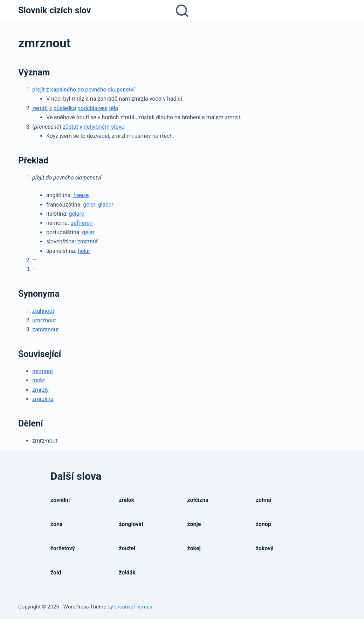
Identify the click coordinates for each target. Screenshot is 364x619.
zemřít (40, 108)
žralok (126, 500)
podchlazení (92, 108)
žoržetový (63, 548)
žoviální (60, 500)
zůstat (70, 127)
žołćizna (198, 500)
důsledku (65, 108)
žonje (194, 524)
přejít (39, 90)
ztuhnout (43, 311)
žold (56, 573)
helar (84, 251)
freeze (81, 195)
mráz (39, 380)
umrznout (44, 320)
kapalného (63, 90)
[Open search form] (182, 11)
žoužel (127, 548)
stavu (118, 127)
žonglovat (131, 524)
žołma (263, 500)
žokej (194, 548)
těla (114, 108)
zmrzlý (40, 390)
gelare (76, 214)
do (81, 90)
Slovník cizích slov (54, 10)
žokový (265, 548)
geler (89, 205)
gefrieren (81, 223)
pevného (96, 90)
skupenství (121, 90)
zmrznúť (88, 241)
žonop (263, 524)
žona (57, 524)
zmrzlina (43, 399)
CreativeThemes (133, 607)
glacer (106, 205)
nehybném (97, 127)
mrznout (43, 371)
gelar (88, 232)
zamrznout (46, 329)
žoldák (127, 573)
